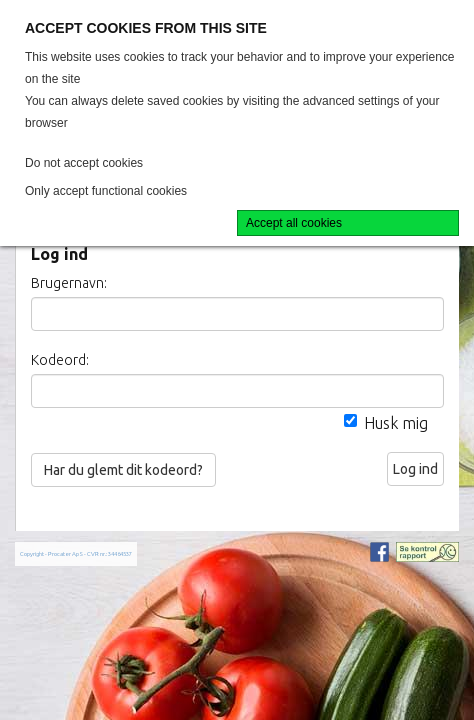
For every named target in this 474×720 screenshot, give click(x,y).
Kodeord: (60, 360)
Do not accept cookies (84, 163)
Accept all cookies (294, 223)
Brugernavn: (69, 283)
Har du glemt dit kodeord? (123, 470)
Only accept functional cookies (106, 191)
